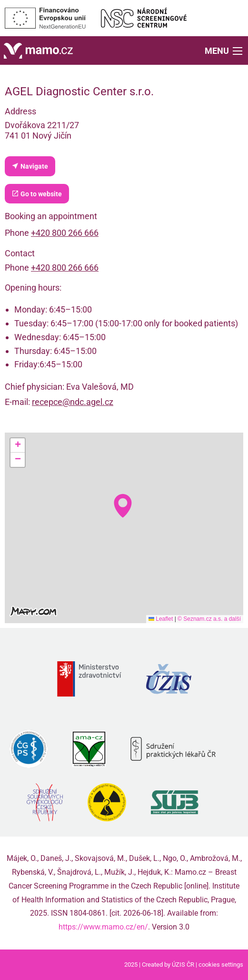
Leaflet (161, 619)
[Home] (38, 50)
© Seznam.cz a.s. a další (209, 619)
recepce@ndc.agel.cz (73, 402)
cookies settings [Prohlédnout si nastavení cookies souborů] (221, 965)
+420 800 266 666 (65, 233)
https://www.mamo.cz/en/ (103, 927)
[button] (224, 50)
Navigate (30, 166)
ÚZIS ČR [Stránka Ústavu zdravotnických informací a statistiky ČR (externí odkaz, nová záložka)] (183, 965)
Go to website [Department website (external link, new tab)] (37, 194)
